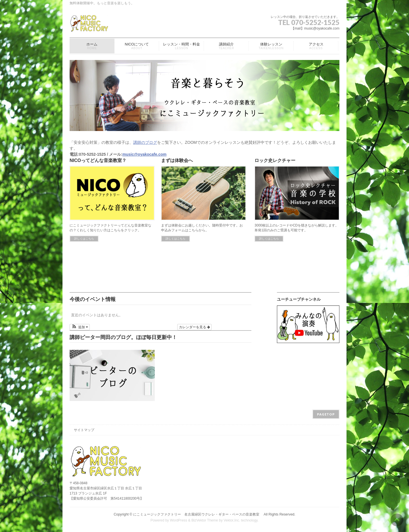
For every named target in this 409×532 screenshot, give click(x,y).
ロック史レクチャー (275, 160)
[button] (80, 327)
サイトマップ (84, 430)
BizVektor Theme (205, 520)
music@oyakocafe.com (144, 154)
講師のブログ (145, 142)
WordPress (179, 520)
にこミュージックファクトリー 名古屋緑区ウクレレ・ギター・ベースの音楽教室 (198, 514)
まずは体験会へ (177, 160)
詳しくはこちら (84, 239)
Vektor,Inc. (232, 520)
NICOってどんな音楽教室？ (98, 160)
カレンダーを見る (194, 327)
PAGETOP (326, 414)
